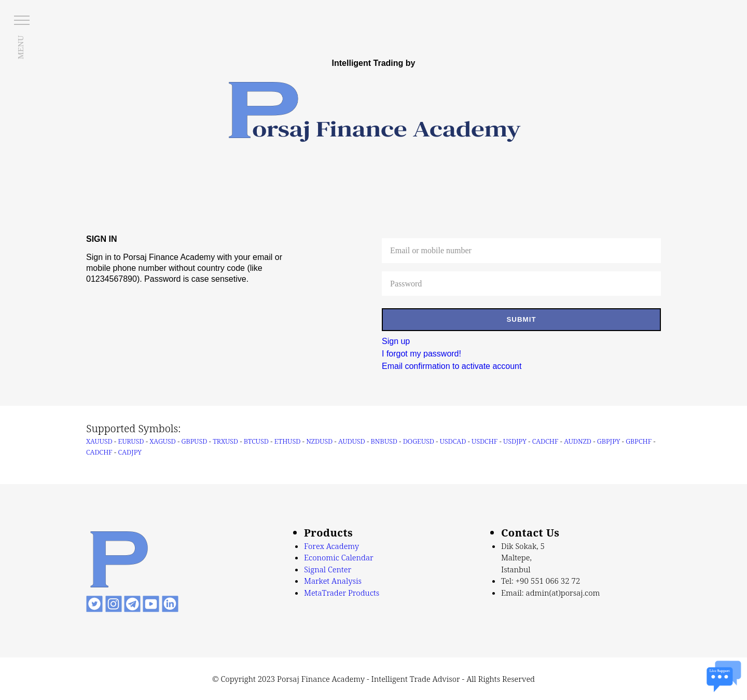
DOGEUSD (419, 441)
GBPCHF (639, 441)
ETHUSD (288, 441)
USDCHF (485, 441)
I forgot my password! (421, 354)
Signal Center (328, 569)
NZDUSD (319, 441)
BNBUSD (384, 441)
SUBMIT (521, 319)
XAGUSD (162, 441)
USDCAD (453, 441)
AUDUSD (352, 441)
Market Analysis (333, 581)
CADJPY (130, 452)
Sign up (396, 341)
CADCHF (545, 441)
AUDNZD (578, 441)
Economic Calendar (339, 557)
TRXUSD (225, 441)
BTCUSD (256, 441)
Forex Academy (331, 546)
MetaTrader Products (342, 593)
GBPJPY (609, 441)
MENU (20, 47)
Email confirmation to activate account (452, 366)
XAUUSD (99, 441)
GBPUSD (195, 441)
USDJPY (515, 441)
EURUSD (131, 441)
